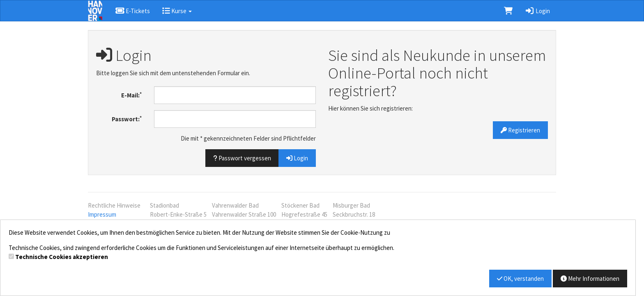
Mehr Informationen (590, 279)
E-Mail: (131, 95)
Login (537, 11)
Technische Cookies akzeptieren (62, 257)
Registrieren (520, 130)
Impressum (102, 214)
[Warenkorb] (508, 11)
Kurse (177, 11)
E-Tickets (132, 11)
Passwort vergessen (242, 158)
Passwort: (127, 119)
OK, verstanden (520, 279)
